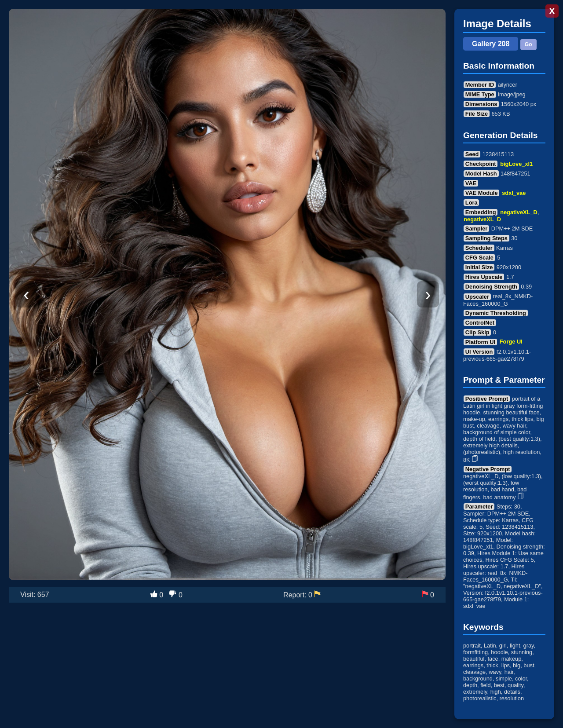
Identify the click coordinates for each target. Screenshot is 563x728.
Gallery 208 (491, 44)
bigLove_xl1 (516, 164)
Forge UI (511, 342)
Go (528, 44)
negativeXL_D (519, 212)
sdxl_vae (514, 193)
